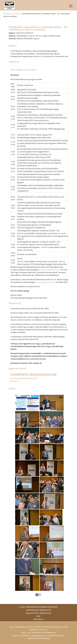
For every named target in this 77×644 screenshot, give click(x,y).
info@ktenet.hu (50, 633)
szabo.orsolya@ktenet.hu (50, 270)
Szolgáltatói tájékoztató (38, 613)
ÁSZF (38, 616)
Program (15, 381)
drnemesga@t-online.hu (45, 282)
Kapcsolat (38, 619)
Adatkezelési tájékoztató (38, 610)
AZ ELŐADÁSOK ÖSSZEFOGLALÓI (25, 378)
